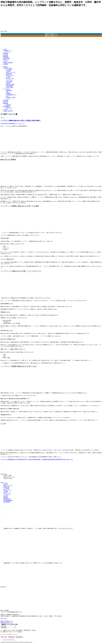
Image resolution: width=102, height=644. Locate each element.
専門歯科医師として (11, 95)
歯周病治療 (9, 74)
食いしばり (70, 459)
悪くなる (28, 459)
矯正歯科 (8, 83)
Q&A (8, 96)
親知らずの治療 (10, 84)
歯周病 (36, 459)
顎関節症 (59, 459)
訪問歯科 (6, 54)
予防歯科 (8, 71)
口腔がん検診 (10, 87)
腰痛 (46, 459)
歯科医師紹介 (7, 58)
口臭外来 (6, 496)
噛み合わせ (15, 459)
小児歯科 (8, 77)
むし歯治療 (9, 69)
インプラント (7, 52)
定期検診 (20, 459)
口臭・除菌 (9, 81)
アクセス (6, 61)
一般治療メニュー (8, 51)
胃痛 (44, 459)
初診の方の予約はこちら (51, 34)
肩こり (41, 459)
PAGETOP (3, 587)
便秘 (8, 459)
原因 (11, 459)
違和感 (51, 459)
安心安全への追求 (11, 97)
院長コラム (6, 60)
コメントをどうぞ (20, 123)
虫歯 (48, 459)
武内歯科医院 (12, 123)
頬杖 (54, 459)
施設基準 (6, 64)
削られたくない (10, 75)
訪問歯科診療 (7, 499)
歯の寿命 (32, 459)
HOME (5, 49)
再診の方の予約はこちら (51, 36)
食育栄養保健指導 (8, 500)
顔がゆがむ (65, 459)
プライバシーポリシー (9, 640)
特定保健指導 (10, 86)
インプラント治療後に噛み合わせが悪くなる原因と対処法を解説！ (21, 121)
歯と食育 (6, 55)
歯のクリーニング (11, 72)
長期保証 (8, 93)
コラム (8, 99)
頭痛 (56, 459)
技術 (7, 92)
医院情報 (6, 57)
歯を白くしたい (10, 78)
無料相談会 (9, 90)
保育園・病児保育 (8, 63)
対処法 (24, 459)
